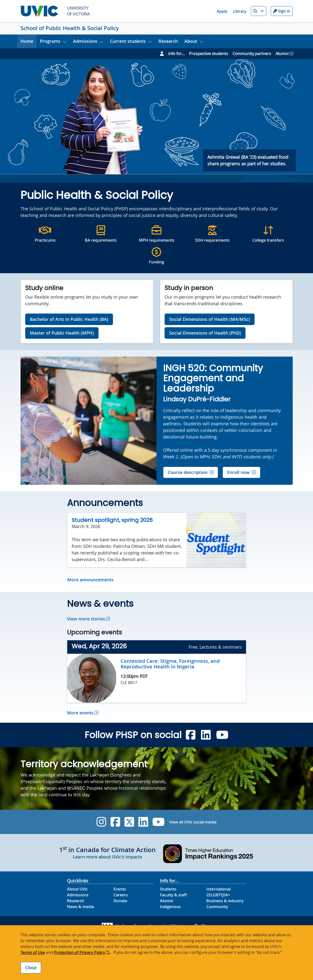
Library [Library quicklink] (240, 11)
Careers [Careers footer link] (121, 895)
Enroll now (238, 472)
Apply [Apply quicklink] (222, 11)
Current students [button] (128, 41)
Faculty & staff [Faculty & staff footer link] (173, 895)
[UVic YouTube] (159, 822)
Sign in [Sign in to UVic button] (282, 11)
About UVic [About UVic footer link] (77, 889)
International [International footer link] (218, 889)
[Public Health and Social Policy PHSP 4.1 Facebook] (191, 735)
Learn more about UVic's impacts (107, 857)
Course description (188, 472)
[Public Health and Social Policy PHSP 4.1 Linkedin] (206, 735)
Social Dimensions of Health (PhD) (205, 333)
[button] (259, 11)
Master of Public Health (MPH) (62, 333)
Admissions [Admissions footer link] (78, 895)
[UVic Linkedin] (143, 822)
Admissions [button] (85, 41)
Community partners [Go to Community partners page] (252, 54)
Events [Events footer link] (120, 889)
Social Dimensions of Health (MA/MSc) (210, 319)
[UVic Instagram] (101, 822)
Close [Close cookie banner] (31, 968)
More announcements (90, 580)
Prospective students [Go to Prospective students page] (209, 54)
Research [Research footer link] (76, 901)
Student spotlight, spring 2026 (112, 520)
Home (27, 41)
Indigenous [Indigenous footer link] (170, 907)
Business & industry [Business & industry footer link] (225, 901)
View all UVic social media (193, 822)
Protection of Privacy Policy (80, 952)
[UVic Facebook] (115, 822)
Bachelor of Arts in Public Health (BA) (69, 319)
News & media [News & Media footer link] (80, 907)
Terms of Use (33, 952)
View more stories (86, 619)
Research (168, 41)
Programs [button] (50, 41)
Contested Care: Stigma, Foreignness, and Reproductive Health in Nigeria (170, 664)
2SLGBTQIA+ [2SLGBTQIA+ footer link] (218, 895)
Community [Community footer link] (217, 907)
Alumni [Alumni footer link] (167, 901)
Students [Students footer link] (168, 889)
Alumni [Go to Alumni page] (282, 54)
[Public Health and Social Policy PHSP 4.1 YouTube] (222, 735)
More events (80, 713)
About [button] (191, 41)
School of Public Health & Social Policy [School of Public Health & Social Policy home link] (70, 28)
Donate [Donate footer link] (120, 901)
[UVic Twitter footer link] (129, 822)
